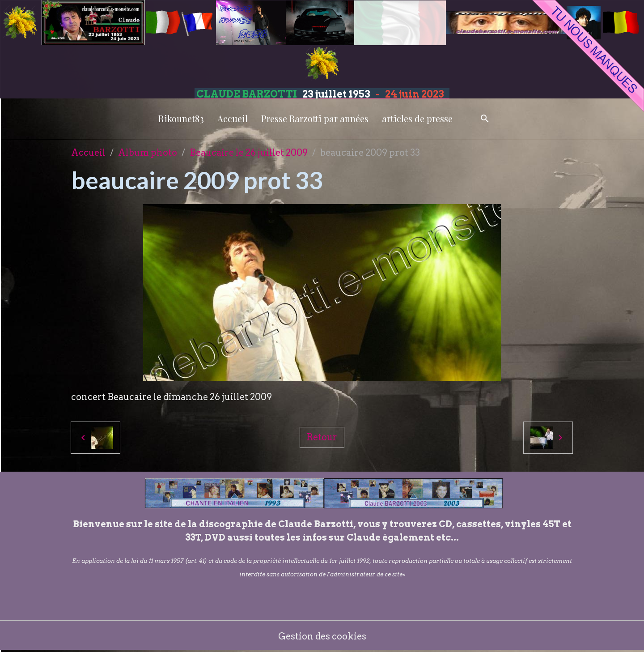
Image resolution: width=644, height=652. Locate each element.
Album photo (148, 153)
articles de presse (417, 118)
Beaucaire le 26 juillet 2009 (249, 153)
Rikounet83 (181, 118)
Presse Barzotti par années (315, 118)
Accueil (233, 118)
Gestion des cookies (322, 636)
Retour (322, 437)
